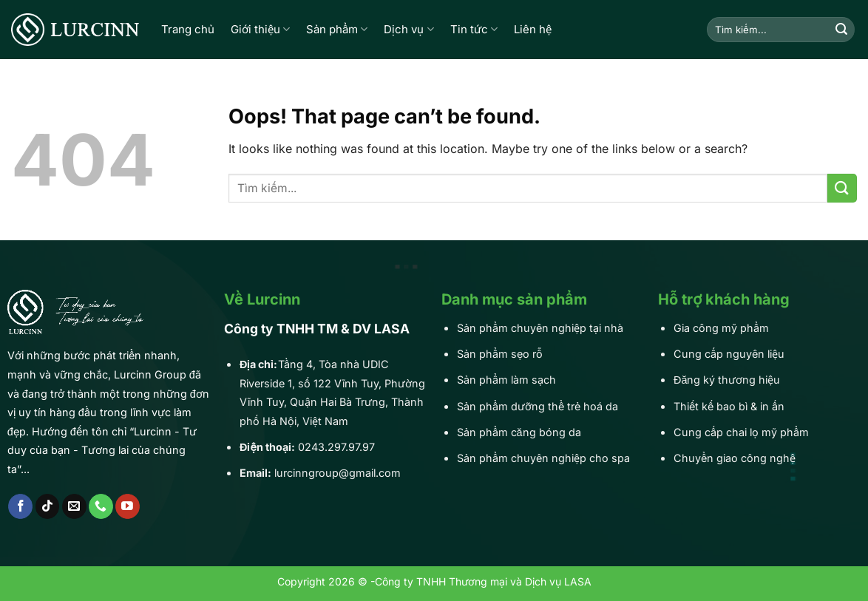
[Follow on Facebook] (20, 506)
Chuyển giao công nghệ (735, 458)
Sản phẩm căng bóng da (519, 432)
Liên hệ (533, 29)
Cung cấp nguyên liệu (729, 354)
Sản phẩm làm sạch (506, 380)
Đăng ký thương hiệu (727, 380)
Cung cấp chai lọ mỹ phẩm (741, 432)
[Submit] (841, 30)
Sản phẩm (337, 30)
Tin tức (474, 30)
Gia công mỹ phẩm (721, 328)
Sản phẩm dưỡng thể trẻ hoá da (538, 406)
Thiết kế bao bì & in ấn (729, 406)
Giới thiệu (260, 30)
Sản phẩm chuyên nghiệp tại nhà (540, 328)
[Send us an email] (74, 506)
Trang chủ (188, 29)
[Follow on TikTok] (48, 506)
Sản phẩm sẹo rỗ (500, 354)
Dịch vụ (408, 30)
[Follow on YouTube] (128, 506)
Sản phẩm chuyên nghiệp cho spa (543, 458)
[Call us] (101, 506)
